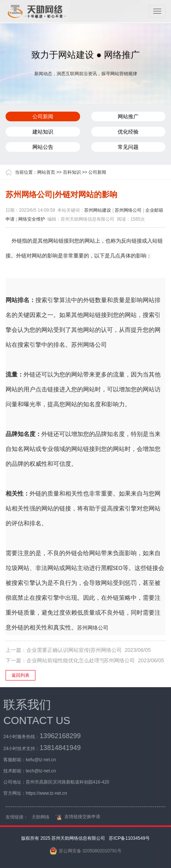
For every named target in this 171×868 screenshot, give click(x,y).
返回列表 (20, 675)
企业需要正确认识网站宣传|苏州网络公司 (74, 650)
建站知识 (43, 132)
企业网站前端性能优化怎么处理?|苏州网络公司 (81, 660)
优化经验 (128, 132)
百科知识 (72, 172)
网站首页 (46, 172)
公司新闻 (43, 116)
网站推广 (128, 116)
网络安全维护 (32, 219)
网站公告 (43, 147)
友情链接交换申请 (77, 818)
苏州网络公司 (128, 210)
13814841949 (58, 748)
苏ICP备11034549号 (129, 838)
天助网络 (41, 819)
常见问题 (128, 147)
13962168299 (58, 736)
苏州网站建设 (98, 210)
